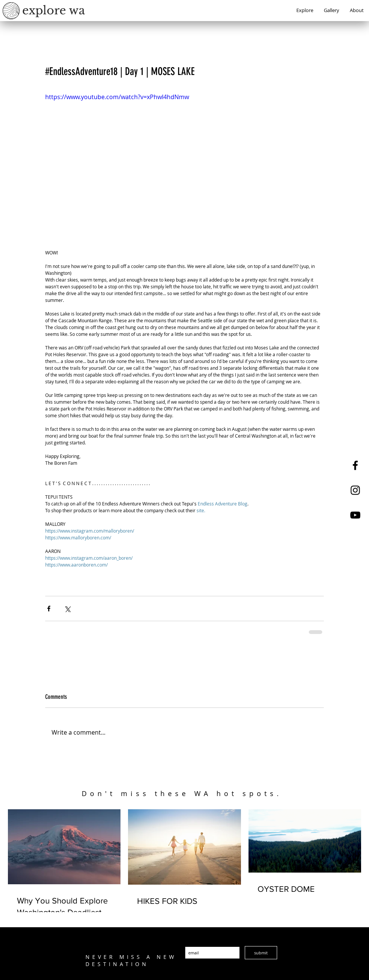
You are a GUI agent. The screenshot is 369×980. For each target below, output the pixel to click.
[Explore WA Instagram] (355, 490)
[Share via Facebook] (49, 609)
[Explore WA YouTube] (355, 515)
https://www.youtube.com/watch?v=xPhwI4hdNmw (117, 97)
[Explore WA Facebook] (355, 465)
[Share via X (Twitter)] (67, 609)
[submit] (261, 953)
